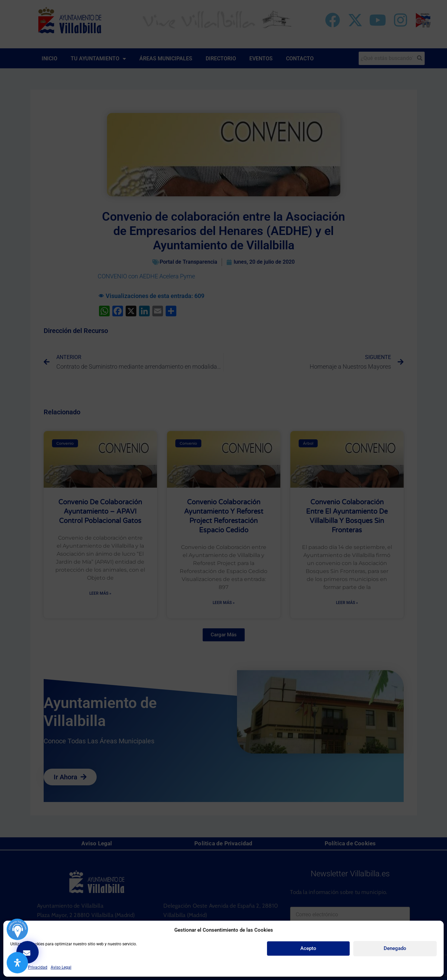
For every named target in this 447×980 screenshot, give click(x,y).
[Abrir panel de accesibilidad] (17, 963)
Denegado (395, 948)
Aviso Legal (61, 967)
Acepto (308, 948)
